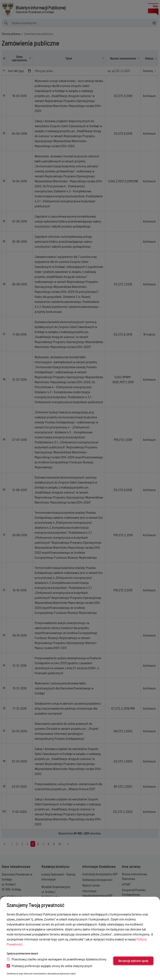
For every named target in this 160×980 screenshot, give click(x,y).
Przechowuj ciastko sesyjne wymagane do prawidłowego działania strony (57, 959)
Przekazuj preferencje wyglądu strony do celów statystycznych (49, 966)
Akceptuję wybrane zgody (133, 961)
